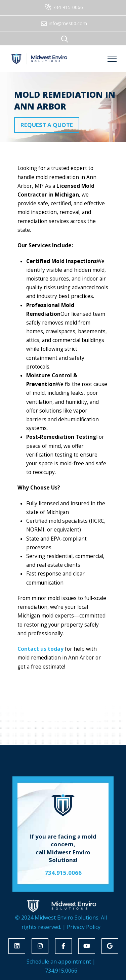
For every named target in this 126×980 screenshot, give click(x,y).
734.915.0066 (61, 971)
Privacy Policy (84, 927)
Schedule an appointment (59, 962)
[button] (65, 39)
